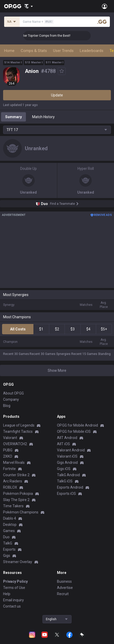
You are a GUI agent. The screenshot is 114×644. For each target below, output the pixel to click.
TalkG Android (68, 475)
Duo (6, 537)
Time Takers (13, 506)
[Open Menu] (105, 6)
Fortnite (9, 469)
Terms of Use (14, 588)
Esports (9, 549)
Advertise (65, 588)
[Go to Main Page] (13, 6)
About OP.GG (13, 393)
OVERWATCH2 (15, 444)
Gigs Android (67, 463)
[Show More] (29, 6)
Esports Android (70, 487)
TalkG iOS (65, 481)
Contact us (12, 606)
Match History (43, 117)
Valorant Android (71, 450)
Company (11, 399)
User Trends (63, 51)
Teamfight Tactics (18, 431)
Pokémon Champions (21, 512)
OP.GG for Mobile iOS (74, 431)
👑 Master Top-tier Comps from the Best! (50, 36)
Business (64, 581)
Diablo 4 (10, 518)
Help (7, 594)
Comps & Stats (34, 51)
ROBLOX (10, 487)
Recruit (63, 594)
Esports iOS (66, 494)
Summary (13, 117)
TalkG (8, 543)
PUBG (8, 450)
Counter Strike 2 (16, 475)
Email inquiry (13, 600)
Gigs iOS (64, 469)
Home (9, 51)
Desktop (10, 525)
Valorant (10, 438)
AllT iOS (63, 444)
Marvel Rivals (14, 463)
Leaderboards (92, 51)
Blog (7, 406)
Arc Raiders (13, 481)
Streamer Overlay (18, 562)
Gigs (7, 556)
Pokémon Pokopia (18, 494)
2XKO (8, 456)
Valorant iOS (67, 456)
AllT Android (67, 438)
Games (9, 531)
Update (57, 95)
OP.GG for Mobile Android (77, 425)
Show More (57, 370)
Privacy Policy (15, 581)
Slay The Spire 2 (16, 500)
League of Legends (19, 425)
